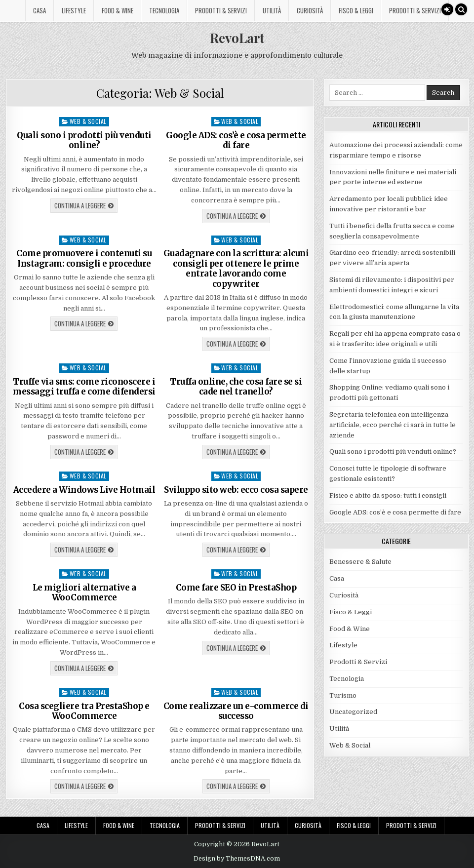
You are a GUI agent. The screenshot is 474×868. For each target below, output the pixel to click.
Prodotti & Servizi (221, 10)
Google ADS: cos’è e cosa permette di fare (236, 140)
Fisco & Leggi (356, 10)
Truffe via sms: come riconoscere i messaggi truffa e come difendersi (84, 387)
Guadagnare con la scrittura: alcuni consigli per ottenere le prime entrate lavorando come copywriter (236, 268)
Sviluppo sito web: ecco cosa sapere (236, 490)
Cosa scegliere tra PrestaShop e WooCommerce (84, 711)
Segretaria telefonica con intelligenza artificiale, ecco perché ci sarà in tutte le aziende (393, 425)
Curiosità (310, 10)
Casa (39, 10)
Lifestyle (74, 10)
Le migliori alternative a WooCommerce (84, 592)
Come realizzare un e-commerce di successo (236, 711)
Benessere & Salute (360, 562)
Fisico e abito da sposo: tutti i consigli (388, 495)
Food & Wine (118, 10)
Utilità (272, 10)
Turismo (343, 695)
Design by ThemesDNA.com (237, 859)
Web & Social (88, 121)
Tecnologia (164, 10)
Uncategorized (353, 712)
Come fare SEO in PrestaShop (236, 588)
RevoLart (237, 38)
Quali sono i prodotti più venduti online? (84, 140)
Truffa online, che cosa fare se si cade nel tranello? (236, 387)
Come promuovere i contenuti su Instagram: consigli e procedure (84, 258)
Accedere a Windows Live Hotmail (84, 490)
